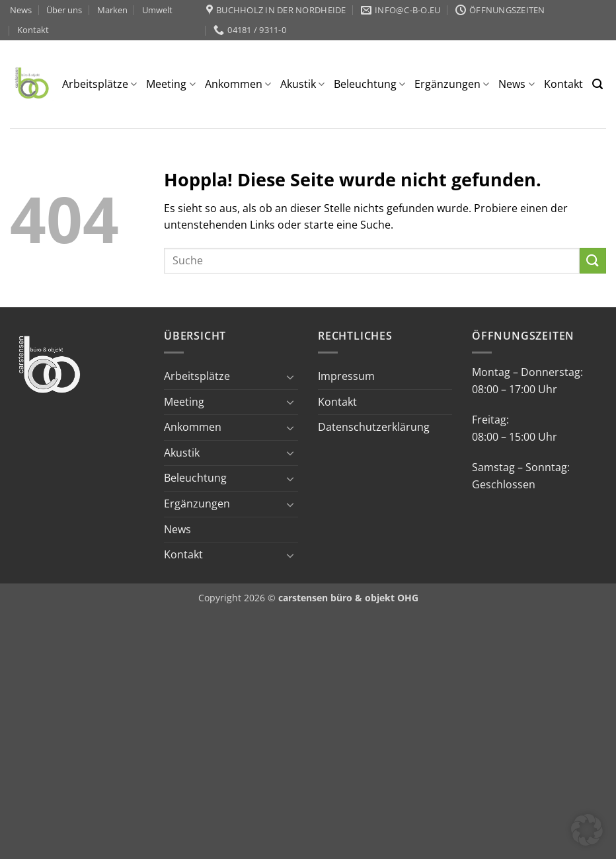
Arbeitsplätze (99, 84)
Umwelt (157, 10)
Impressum (346, 376)
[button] (597, 84)
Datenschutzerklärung (374, 427)
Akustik (302, 84)
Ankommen (238, 84)
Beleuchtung (369, 84)
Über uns (64, 10)
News (21, 10)
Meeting (171, 84)
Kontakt (33, 30)
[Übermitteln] (593, 261)
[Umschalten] (290, 377)
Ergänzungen (452, 84)
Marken (112, 10)
